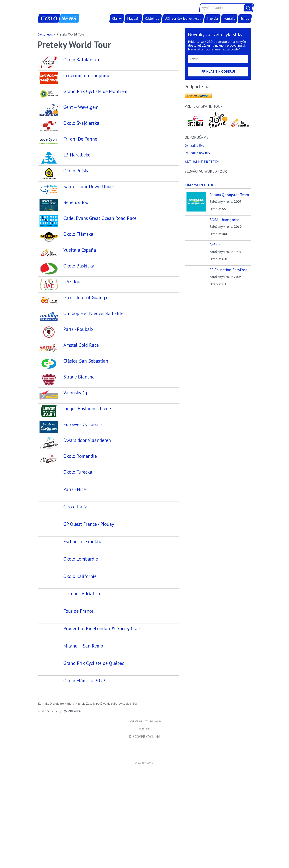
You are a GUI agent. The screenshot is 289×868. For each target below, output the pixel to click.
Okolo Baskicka (79, 267)
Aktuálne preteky (202, 162)
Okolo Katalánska (81, 60)
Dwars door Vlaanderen (87, 458)
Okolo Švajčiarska (81, 123)
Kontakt (229, 18)
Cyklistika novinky (197, 153)
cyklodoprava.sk (144, 784)
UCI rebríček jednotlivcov (183, 18)
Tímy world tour (201, 185)
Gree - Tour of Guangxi (86, 302)
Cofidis (215, 245)
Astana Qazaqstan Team (229, 195)
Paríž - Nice (75, 511)
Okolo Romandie (80, 476)
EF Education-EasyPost (228, 270)
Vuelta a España (80, 250)
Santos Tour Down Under (89, 186)
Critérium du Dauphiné (87, 75)
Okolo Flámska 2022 (84, 702)
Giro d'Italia (75, 528)
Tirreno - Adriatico (82, 615)
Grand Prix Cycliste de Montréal (95, 91)
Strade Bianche (79, 389)
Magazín (133, 18)
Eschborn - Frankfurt (84, 563)
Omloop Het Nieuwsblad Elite (93, 319)
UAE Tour (73, 285)
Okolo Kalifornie (80, 598)
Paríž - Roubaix (78, 337)
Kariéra (69, 725)
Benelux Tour (77, 202)
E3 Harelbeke (77, 155)
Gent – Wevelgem (81, 107)
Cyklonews (45, 34)
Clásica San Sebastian (86, 372)
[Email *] (218, 59)
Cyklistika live (195, 145)
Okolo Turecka (78, 493)
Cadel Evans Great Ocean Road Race (100, 218)
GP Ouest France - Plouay (89, 545)
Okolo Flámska (78, 234)
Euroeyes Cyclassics (83, 441)
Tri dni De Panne (80, 139)
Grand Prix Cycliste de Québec (94, 684)
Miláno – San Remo (83, 667)
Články (117, 18)
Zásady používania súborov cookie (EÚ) (112, 725)
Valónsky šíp (76, 406)
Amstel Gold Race (81, 354)
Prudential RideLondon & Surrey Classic (104, 650)
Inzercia (212, 18)
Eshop (245, 18)
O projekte (57, 725)
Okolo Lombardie (81, 580)
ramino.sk (155, 743)
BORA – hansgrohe (224, 220)
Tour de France (78, 632)
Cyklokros (152, 18)
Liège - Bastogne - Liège (87, 424)
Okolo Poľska (76, 171)
